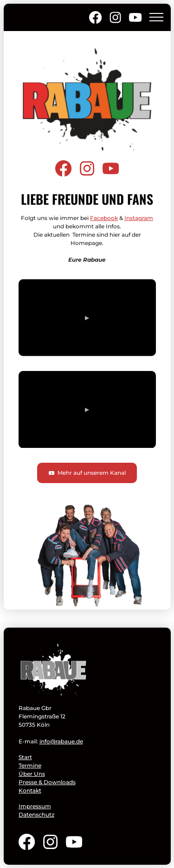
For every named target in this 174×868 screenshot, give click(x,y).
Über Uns (32, 774)
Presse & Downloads (47, 782)
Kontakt (30, 790)
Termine (30, 765)
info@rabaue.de (61, 741)
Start (25, 757)
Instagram (139, 218)
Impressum (35, 806)
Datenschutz (36, 815)
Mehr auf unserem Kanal (87, 473)
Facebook (104, 218)
